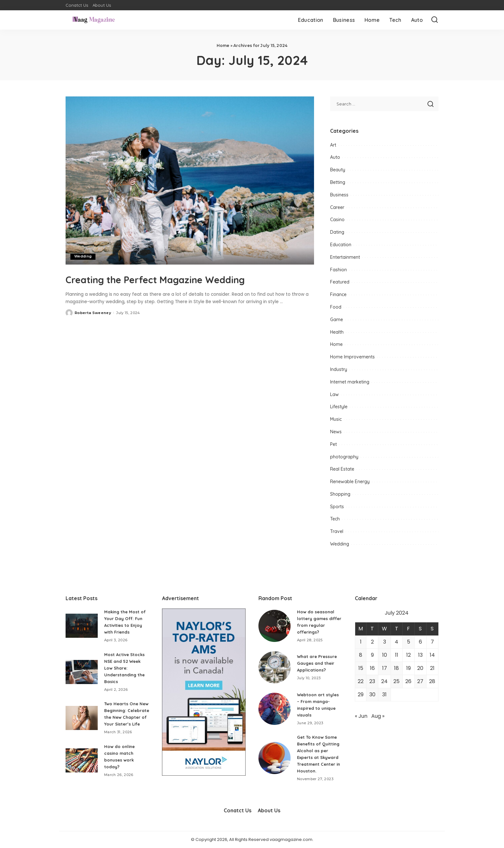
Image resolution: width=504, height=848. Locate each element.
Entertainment (345, 257)
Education (341, 245)
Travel (337, 531)
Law (334, 394)
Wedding (83, 257)
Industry (339, 369)
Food (336, 307)
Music (336, 419)
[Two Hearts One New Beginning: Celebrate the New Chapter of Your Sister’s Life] (82, 721)
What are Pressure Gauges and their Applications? (318, 663)
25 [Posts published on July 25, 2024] (396, 681)
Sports (337, 507)
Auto (335, 157)
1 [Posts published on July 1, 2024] (361, 642)
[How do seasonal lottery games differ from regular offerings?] (274, 626)
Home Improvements (352, 357)
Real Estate (342, 469)
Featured (340, 282)
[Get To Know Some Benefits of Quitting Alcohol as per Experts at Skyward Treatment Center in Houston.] (274, 758)
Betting (338, 182)
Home (223, 45)
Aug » (378, 716)
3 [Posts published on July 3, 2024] (385, 642)
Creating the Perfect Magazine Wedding (162, 286)
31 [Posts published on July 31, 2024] (384, 695)
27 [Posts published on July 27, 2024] (420, 681)
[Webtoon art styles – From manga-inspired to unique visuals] (274, 709)
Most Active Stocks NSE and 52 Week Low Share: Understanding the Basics (126, 668)
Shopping (340, 494)
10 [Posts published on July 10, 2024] (385, 655)
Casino (337, 220)
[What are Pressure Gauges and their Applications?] (274, 667)
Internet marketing (350, 382)
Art (333, 145)
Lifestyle (339, 407)
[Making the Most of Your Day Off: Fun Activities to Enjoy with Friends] (82, 626)
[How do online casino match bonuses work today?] (82, 767)
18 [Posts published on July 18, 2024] (396, 668)
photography (344, 457)
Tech (335, 519)
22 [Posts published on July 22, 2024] (361, 681)
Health (337, 332)
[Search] (435, 20)
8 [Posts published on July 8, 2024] (361, 655)
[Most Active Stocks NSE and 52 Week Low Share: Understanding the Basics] (82, 672)
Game (337, 320)
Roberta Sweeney (93, 328)
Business (339, 195)
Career (337, 207)
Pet (333, 444)
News (336, 432)
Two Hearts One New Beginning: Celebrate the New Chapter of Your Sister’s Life (125, 717)
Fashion (338, 270)
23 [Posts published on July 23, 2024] (372, 681)
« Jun (361, 716)
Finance (338, 294)
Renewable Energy (350, 482)
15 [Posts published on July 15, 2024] (361, 668)
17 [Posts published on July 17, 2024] (385, 668)
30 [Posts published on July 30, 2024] (372, 695)
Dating (337, 232)
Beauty (338, 170)
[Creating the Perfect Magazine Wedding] (190, 180)
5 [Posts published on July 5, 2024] (409, 642)
